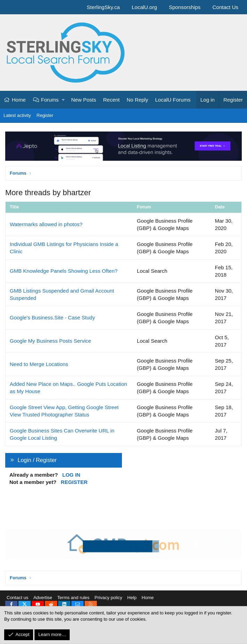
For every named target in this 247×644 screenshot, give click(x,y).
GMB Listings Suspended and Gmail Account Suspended (62, 294)
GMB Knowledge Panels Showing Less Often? (64, 271)
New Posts (84, 100)
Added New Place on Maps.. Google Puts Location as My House (68, 388)
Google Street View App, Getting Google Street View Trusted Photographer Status (64, 411)
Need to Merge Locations (39, 364)
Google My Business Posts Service (50, 341)
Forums (50, 100)
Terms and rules (73, 598)
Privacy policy (108, 598)
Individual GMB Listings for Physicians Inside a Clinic (64, 248)
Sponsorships (185, 7)
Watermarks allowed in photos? (46, 224)
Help (132, 598)
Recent (111, 100)
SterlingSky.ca (103, 7)
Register (45, 115)
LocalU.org (144, 7)
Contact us (17, 598)
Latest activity (17, 115)
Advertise (43, 598)
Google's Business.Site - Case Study (52, 317)
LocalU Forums (173, 100)
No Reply (138, 100)
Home (19, 100)
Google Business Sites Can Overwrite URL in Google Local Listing (62, 434)
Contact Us (225, 7)
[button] (64, 100)
